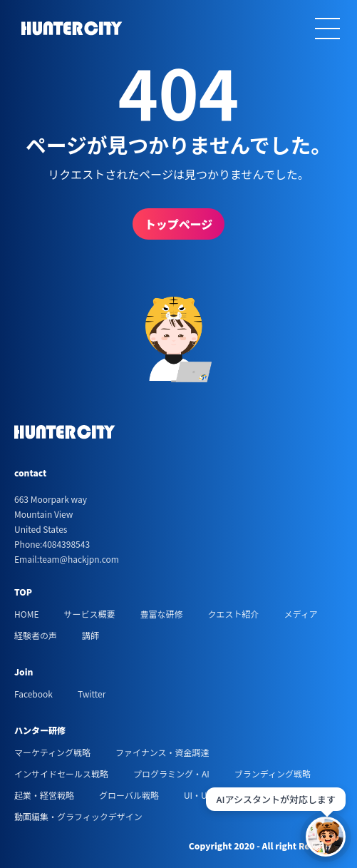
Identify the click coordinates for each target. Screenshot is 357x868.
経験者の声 (36, 635)
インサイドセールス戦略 (61, 773)
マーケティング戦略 (52, 752)
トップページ (179, 224)
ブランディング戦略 (273, 773)
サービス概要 (89, 614)
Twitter (92, 694)
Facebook (33, 694)
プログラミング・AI (171, 773)
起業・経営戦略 (44, 795)
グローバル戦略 (129, 795)
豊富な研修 (161, 614)
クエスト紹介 (233, 614)
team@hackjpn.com (79, 559)
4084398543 (66, 544)
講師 (90, 635)
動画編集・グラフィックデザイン (78, 816)
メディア (301, 614)
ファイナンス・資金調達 (162, 752)
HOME (26, 614)
